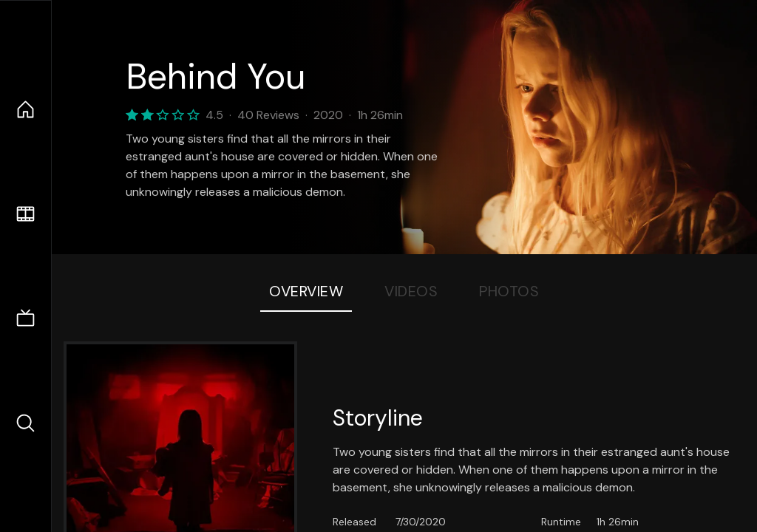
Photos (509, 291)
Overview (306, 291)
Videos (411, 291)
